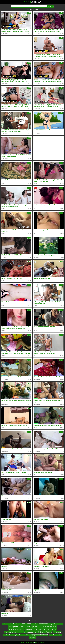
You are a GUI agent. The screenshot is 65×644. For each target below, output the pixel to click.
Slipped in (32, 638)
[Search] (29, 6)
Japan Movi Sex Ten (55, 635)
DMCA (32, 642)
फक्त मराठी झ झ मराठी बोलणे (12, 632)
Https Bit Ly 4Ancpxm (56, 624)
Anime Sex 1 (57, 632)
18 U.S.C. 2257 (40, 642)
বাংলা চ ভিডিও (44, 624)
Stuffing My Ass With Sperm (48, 627)
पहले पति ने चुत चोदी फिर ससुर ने (43, 632)
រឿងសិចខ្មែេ (35, 627)
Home (23, 642)
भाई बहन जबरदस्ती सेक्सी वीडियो (39, 635)
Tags (27, 642)
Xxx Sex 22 (7, 635)
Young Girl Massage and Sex (21, 635)
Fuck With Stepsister (27, 632)
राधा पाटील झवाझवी (25, 627)
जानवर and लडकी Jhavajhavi (30, 624)
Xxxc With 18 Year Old (49, 629)
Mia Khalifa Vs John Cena (33, 629)
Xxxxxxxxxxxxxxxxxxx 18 (16, 629)
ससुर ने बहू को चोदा (13, 627)
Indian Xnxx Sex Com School (11, 624)
